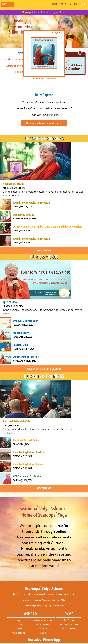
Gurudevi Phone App (44, 639)
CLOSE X (57, 33)
